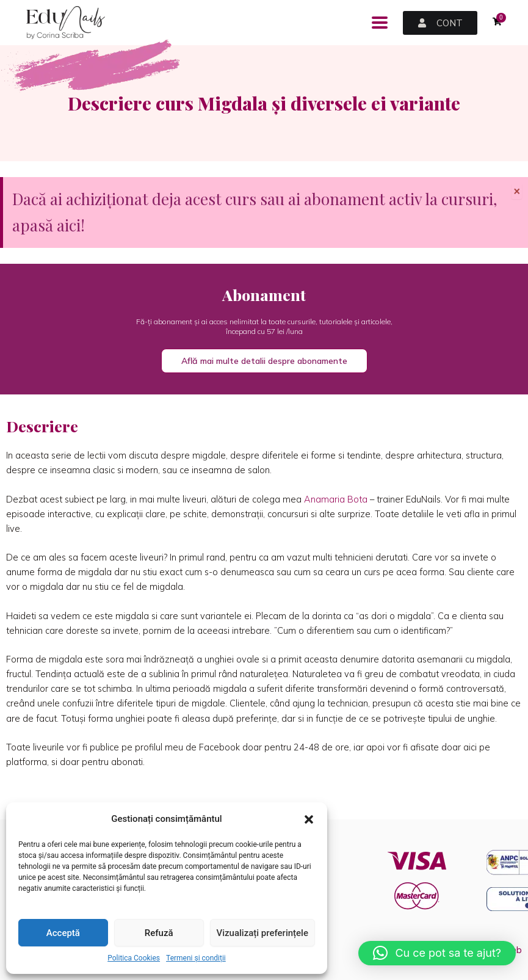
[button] (309, 819)
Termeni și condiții (196, 958)
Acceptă (63, 933)
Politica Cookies (134, 958)
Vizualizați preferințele (262, 933)
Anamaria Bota (336, 499)
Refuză (159, 933)
